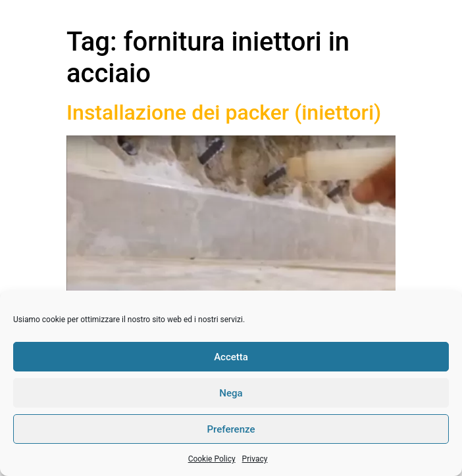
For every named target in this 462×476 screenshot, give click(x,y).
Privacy (255, 459)
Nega (231, 393)
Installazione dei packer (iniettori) (224, 112)
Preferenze (231, 429)
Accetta (231, 357)
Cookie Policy (212, 459)
